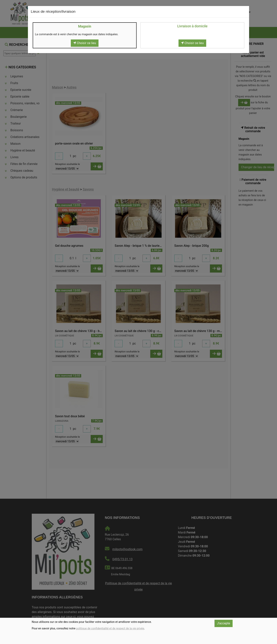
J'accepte (224, 623)
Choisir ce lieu (85, 43)
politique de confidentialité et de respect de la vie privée (110, 629)
